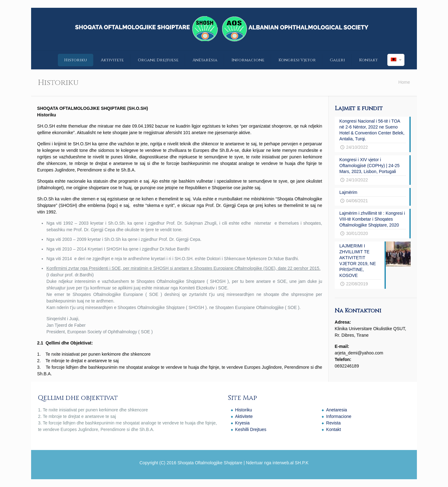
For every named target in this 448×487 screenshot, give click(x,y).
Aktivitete (244, 416)
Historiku (244, 410)
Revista (333, 423)
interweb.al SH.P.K (291, 463)
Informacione (339, 416)
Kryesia (243, 423)
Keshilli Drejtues (251, 429)
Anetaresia (336, 410)
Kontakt (333, 429)
